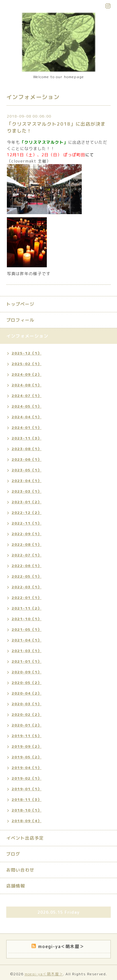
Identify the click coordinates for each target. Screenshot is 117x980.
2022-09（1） (27, 534)
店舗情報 (16, 886)
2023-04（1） (27, 481)
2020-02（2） (27, 714)
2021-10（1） (27, 619)
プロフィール (20, 320)
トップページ (20, 304)
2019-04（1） (27, 768)
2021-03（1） (27, 651)
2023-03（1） (27, 491)
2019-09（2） (27, 746)
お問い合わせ (20, 870)
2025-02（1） (27, 364)
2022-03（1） (27, 587)
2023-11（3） (27, 438)
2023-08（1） (27, 449)
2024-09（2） (27, 374)
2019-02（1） (27, 778)
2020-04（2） (27, 693)
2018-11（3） (27, 799)
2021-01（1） (27, 661)
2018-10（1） (27, 810)
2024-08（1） (27, 385)
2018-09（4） (27, 821)
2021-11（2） (27, 608)
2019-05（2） (27, 757)
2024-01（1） (27, 427)
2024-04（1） (27, 417)
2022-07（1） (27, 555)
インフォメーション (27, 336)
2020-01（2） (27, 725)
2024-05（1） (27, 406)
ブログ (13, 854)
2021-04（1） (27, 640)
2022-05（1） (27, 576)
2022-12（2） (27, 513)
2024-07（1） (27, 396)
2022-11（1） (27, 523)
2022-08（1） (27, 544)
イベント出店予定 (25, 838)
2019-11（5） (27, 736)
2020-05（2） (27, 683)
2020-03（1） (27, 704)
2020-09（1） (27, 672)
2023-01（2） (27, 502)
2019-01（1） (27, 789)
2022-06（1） (27, 566)
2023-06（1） (27, 459)
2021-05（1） (27, 629)
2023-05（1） (27, 470)
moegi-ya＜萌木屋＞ (44, 974)
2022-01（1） (27, 598)
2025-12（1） (27, 353)
